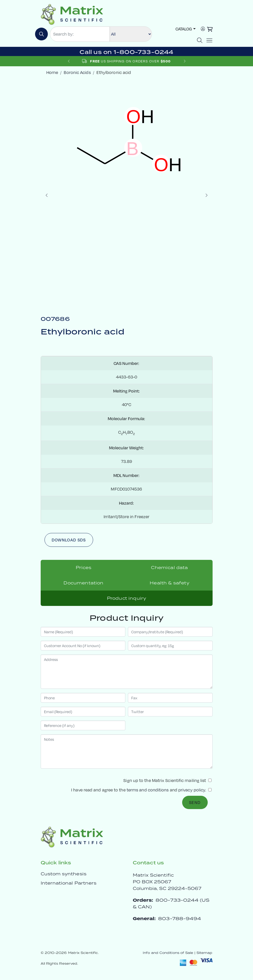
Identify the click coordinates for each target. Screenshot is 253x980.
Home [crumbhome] (52, 72)
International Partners (69, 883)
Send (195, 802)
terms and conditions (148, 790)
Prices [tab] (84, 568)
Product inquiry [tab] (126, 598)
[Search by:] (80, 34)
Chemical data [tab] (169, 568)
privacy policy (192, 790)
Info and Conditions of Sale (168, 953)
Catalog (184, 29)
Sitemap (205, 953)
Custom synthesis (64, 874)
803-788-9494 (180, 918)
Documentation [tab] (83, 583)
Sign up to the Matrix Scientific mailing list (167, 780)
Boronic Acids (77, 72)
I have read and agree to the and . (141, 790)
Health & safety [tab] (169, 583)
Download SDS (69, 540)
